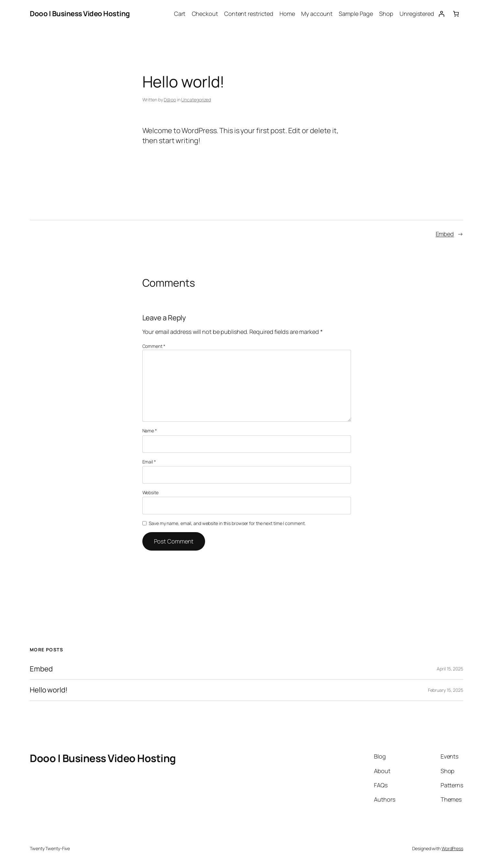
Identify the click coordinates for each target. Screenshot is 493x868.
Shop (386, 14)
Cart (180, 14)
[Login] (441, 14)
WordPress (452, 848)
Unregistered (417, 14)
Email (149, 462)
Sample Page (356, 14)
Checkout (205, 14)
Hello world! (49, 690)
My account (317, 14)
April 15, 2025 (450, 669)
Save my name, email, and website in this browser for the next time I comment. (227, 523)
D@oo (170, 100)
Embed (445, 234)
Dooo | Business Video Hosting (80, 14)
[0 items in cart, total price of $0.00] (456, 14)
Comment (154, 346)
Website (150, 492)
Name (150, 431)
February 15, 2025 (446, 690)
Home (287, 14)
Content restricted (249, 14)
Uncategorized (196, 100)
